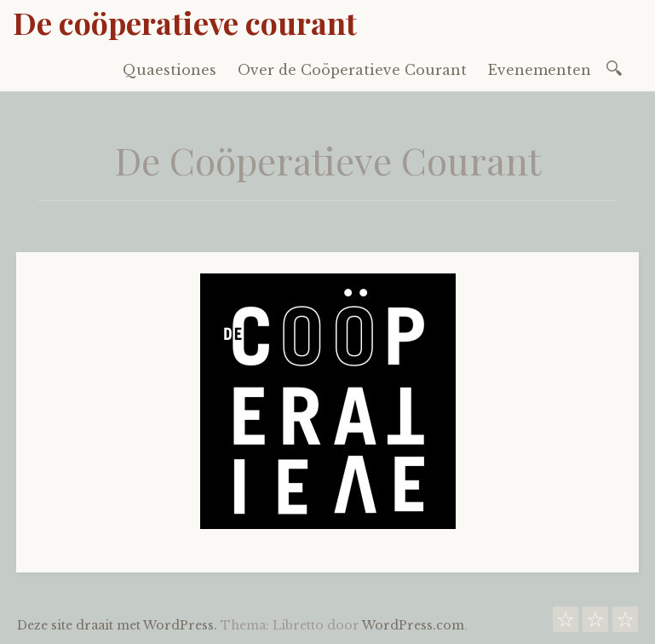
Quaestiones (169, 70)
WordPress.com (413, 625)
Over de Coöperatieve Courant (352, 70)
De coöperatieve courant (185, 22)
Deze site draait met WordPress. (117, 625)
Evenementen (540, 70)
